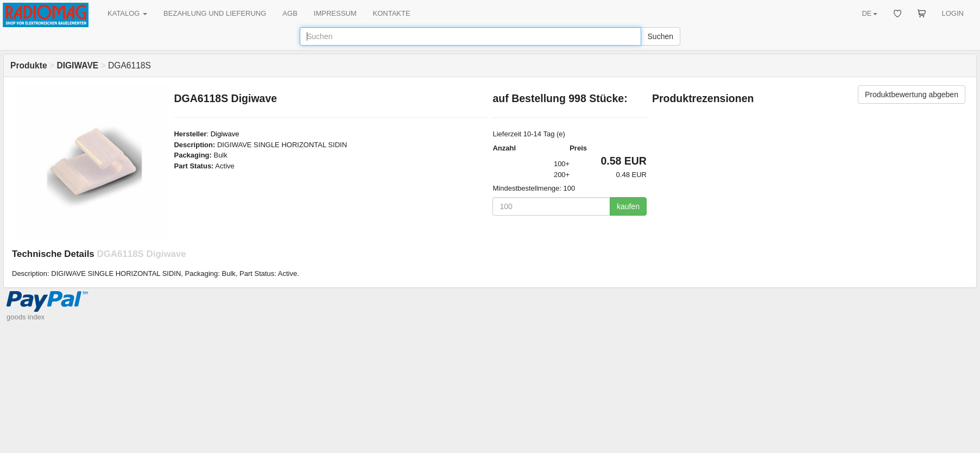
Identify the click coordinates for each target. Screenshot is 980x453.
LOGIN (953, 13)
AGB (290, 13)
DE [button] (869, 13)
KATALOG (127, 13)
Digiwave (225, 134)
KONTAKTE (392, 13)
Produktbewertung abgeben (912, 95)
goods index (26, 317)
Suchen (660, 36)
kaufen (628, 206)
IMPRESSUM (335, 13)
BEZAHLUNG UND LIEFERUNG (215, 13)
